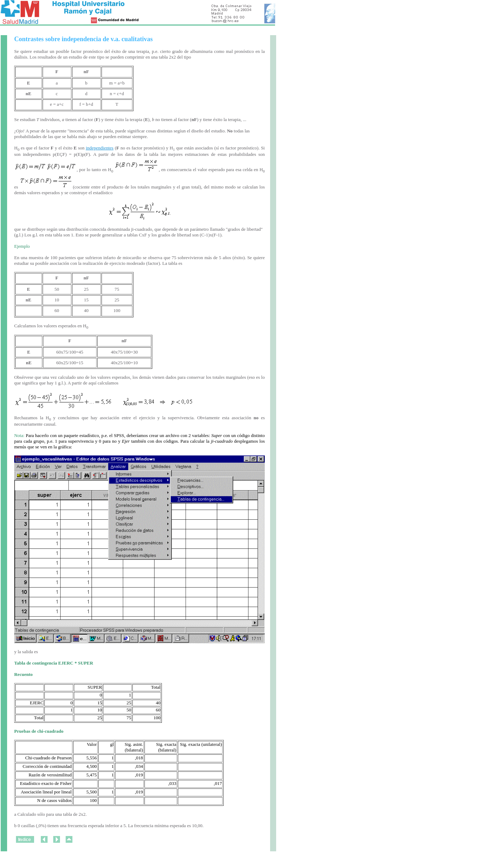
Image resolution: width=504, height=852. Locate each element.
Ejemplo (22, 246)
